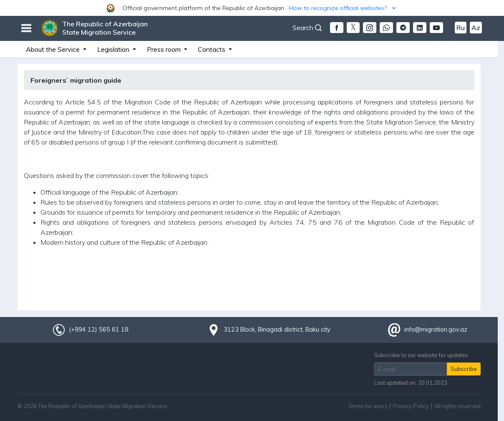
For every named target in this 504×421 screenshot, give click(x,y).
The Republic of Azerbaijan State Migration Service (105, 28)
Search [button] (307, 28)
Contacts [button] (212, 49)
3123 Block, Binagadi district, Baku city (277, 330)
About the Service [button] (54, 49)
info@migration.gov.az (436, 330)
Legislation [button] (114, 49)
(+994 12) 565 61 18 (98, 330)
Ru (461, 28)
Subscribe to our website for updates (421, 355)
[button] (252, 8)
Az (476, 28)
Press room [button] (165, 49)
